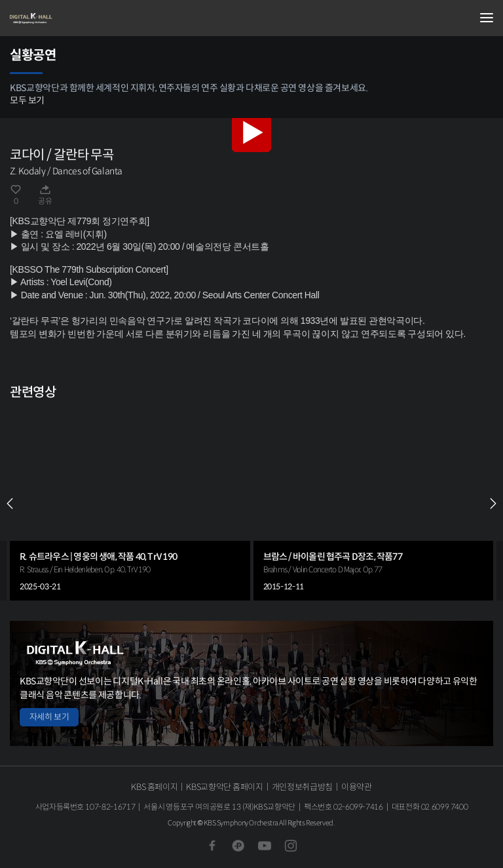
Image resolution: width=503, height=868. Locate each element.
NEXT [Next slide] (493, 503)
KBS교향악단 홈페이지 (224, 787)
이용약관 (357, 787)
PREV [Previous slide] (10, 503)
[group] (130, 503)
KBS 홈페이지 (154, 787)
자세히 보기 (49, 717)
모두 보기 (27, 100)
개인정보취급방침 (302, 787)
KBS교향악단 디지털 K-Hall (75, 18)
